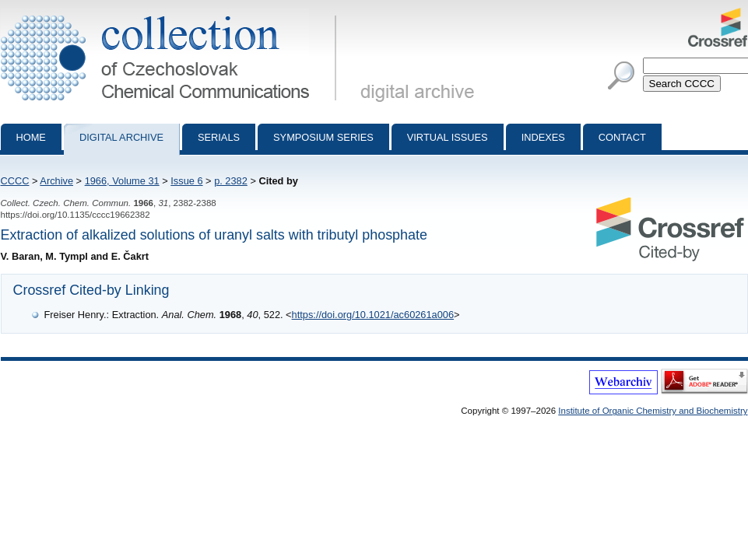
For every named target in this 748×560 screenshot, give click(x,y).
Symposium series (323, 137)
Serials (219, 137)
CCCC (15, 181)
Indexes (543, 137)
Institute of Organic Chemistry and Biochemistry (653, 411)
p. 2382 (231, 181)
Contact (622, 137)
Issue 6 (186, 181)
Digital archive (121, 137)
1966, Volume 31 (122, 181)
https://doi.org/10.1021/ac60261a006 (373, 315)
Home (31, 137)
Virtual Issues (448, 137)
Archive (56, 181)
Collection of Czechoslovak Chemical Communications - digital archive (172, 14)
